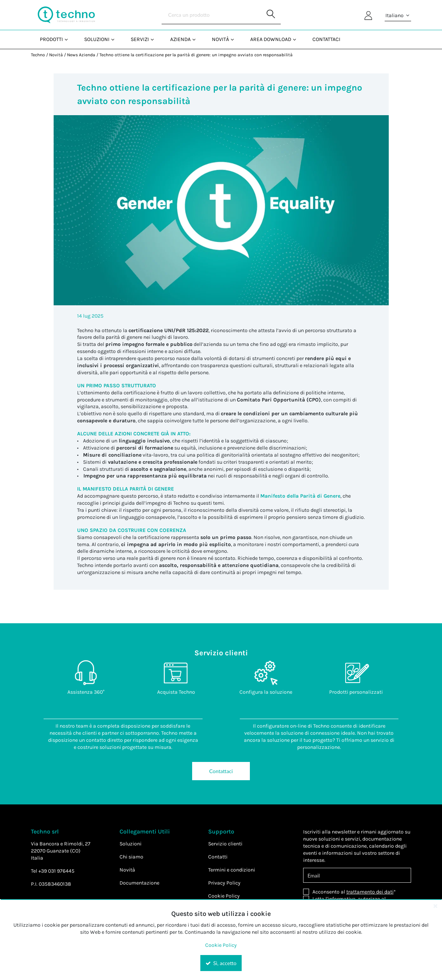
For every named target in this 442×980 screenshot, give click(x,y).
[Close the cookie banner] (435, 906)
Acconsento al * (354, 892)
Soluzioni (131, 844)
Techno (38, 55)
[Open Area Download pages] (297, 39)
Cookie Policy (224, 896)
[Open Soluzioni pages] (116, 39)
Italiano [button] (398, 16)
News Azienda (81, 55)
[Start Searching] (271, 15)
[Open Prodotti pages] (69, 39)
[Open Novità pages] (235, 39)
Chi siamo (131, 857)
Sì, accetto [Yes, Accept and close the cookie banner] (221, 963)
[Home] (66, 15)
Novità (56, 55)
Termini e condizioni (232, 870)
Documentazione (139, 883)
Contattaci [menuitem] (326, 39)
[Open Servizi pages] (155, 39)
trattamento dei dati (370, 892)
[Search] (221, 15)
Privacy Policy (224, 883)
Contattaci (221, 771)
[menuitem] (53, 39)
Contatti (218, 857)
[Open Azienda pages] (197, 39)
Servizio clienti (225, 844)
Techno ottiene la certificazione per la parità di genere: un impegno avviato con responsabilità (196, 55)
